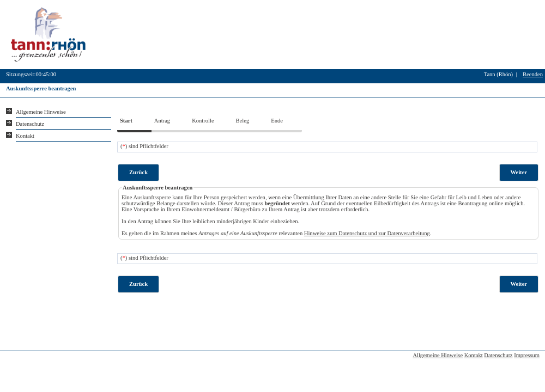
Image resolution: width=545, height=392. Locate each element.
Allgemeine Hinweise (438, 355)
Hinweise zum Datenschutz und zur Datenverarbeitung (367, 233)
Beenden (533, 74)
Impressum (527, 355)
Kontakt (474, 355)
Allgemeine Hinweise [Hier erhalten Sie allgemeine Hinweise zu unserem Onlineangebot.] (41, 112)
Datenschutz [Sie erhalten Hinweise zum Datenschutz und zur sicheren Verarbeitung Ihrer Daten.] (30, 124)
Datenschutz (498, 355)
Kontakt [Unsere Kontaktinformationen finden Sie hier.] (25, 136)
